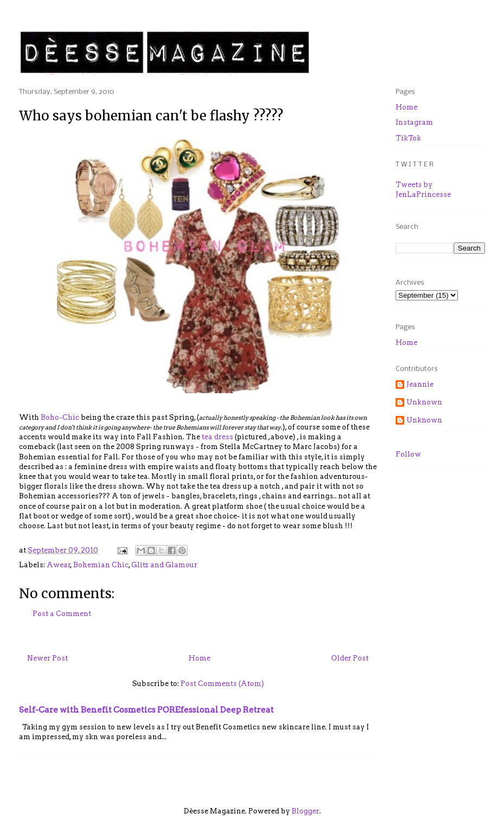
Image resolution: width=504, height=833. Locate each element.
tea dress (217, 437)
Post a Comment (62, 614)
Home (199, 658)
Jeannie (420, 384)
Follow (408, 454)
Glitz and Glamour (164, 565)
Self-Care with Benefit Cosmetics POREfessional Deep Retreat (146, 710)
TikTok (408, 138)
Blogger (305, 811)
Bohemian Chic (101, 565)
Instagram (414, 122)
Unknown (424, 402)
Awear (59, 565)
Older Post (350, 658)
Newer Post (47, 658)
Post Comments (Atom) (222, 684)
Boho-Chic (61, 417)
